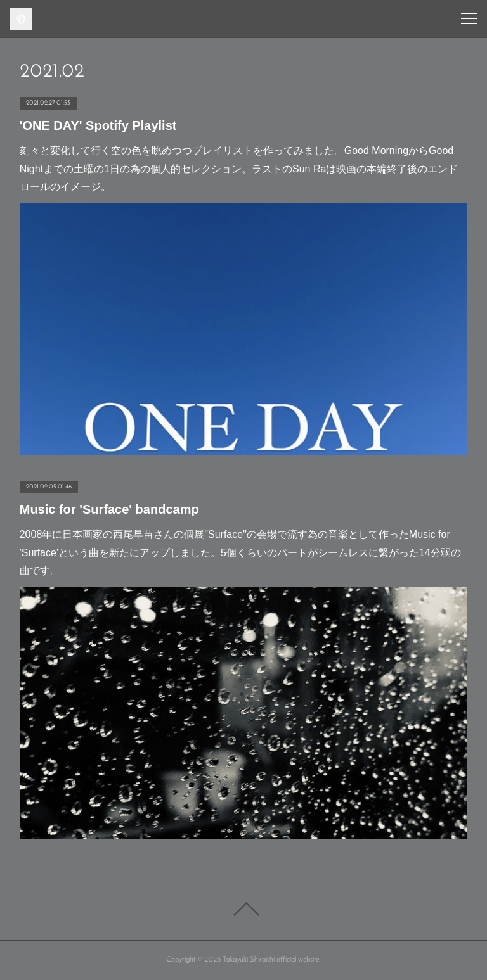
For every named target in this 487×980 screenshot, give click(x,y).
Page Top (243, 909)
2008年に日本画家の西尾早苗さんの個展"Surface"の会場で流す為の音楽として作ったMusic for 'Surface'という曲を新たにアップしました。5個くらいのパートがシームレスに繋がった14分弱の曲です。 (240, 553)
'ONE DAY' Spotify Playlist (98, 125)
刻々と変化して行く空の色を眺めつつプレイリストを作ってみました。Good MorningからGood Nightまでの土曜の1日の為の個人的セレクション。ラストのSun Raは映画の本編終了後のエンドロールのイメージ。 (239, 169)
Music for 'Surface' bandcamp (109, 509)
